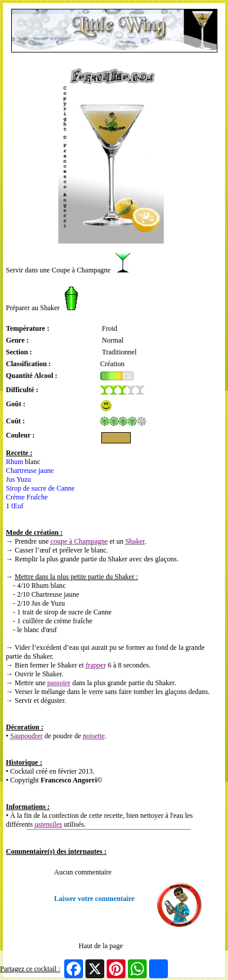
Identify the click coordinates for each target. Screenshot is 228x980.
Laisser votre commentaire (95, 899)
